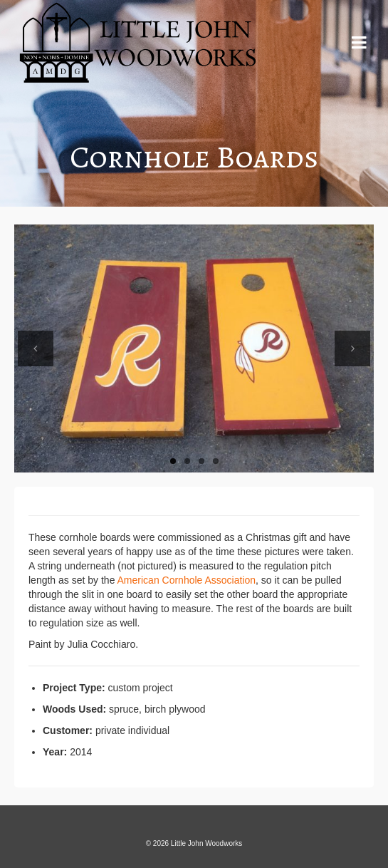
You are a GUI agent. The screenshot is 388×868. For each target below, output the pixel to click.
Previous (36, 348)
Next (352, 348)
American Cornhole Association (187, 580)
